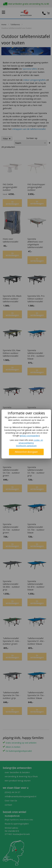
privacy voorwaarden (30, 436)
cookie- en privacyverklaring (31, 441)
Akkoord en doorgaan (26, 452)
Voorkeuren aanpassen (26, 446)
